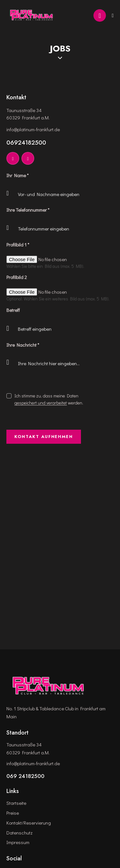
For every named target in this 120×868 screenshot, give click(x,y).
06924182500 (26, 143)
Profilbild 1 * (18, 245)
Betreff (13, 310)
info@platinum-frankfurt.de (33, 129)
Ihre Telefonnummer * (28, 210)
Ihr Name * (17, 175)
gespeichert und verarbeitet (41, 403)
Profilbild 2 (17, 277)
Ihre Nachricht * (23, 345)
